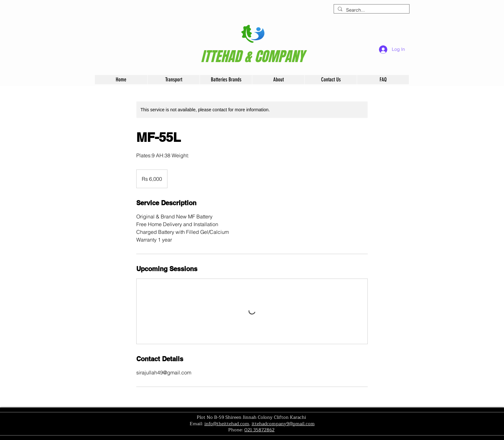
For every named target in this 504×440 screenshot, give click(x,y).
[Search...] (371, 10)
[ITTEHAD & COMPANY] (252, 57)
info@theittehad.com (227, 424)
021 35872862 (259, 430)
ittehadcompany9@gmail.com (283, 424)
